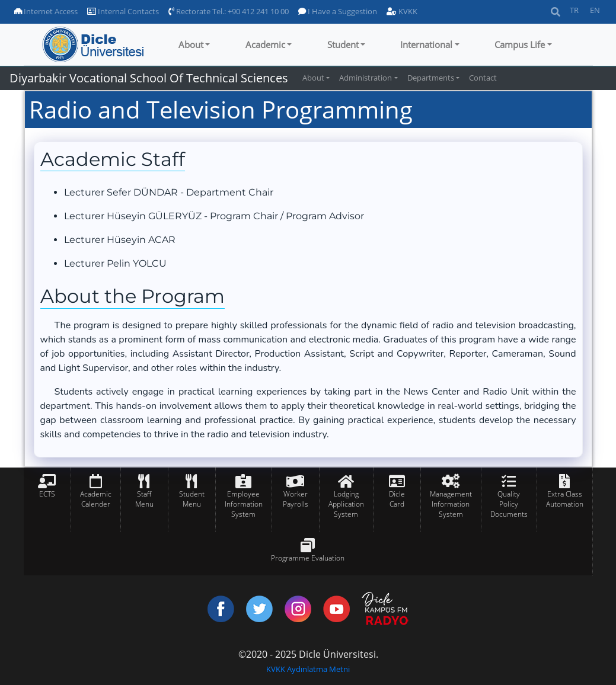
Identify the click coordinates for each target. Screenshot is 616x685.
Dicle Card (397, 499)
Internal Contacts (123, 11)
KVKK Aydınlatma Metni (308, 669)
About (191, 44)
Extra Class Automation (565, 499)
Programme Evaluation (308, 558)
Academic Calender (96, 499)
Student (343, 44)
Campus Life (520, 44)
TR (574, 10)
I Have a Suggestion (338, 11)
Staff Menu (144, 499)
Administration (366, 78)
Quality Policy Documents (509, 504)
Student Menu (192, 499)
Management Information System (451, 504)
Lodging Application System (346, 504)
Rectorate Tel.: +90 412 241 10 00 (229, 11)
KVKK (402, 11)
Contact (483, 78)
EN (595, 10)
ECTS (47, 494)
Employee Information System (244, 504)
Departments (431, 78)
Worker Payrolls (296, 499)
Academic (265, 44)
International (426, 44)
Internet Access (46, 11)
